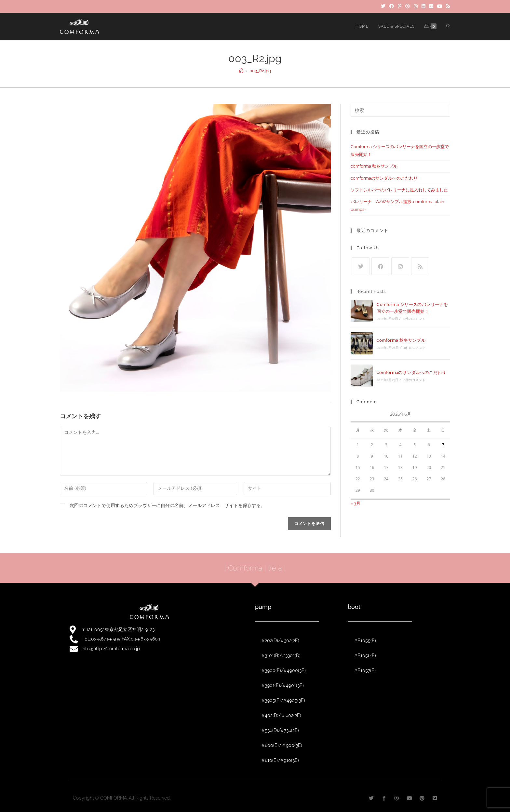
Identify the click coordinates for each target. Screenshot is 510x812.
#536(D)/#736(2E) (280, 730)
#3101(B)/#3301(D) (281, 655)
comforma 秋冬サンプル (374, 166)
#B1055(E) (365, 640)
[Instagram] (416, 6)
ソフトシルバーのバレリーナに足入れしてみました (399, 190)
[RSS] (447, 6)
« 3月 (356, 503)
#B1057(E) (365, 670)
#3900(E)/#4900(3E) (284, 670)
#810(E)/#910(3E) (280, 760)
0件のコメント (414, 319)
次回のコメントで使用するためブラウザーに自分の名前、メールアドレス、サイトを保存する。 (168, 505)
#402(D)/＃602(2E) (281, 715)
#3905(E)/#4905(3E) (283, 700)
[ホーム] (241, 71)
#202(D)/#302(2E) (280, 640)
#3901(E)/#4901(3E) (283, 685)
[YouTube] (440, 6)
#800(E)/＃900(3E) (282, 745)
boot (354, 607)
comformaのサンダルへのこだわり (384, 178)
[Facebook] (392, 6)
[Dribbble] (408, 6)
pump (263, 607)
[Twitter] (383, 6)
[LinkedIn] (423, 6)
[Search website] (448, 27)
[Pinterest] (400, 6)
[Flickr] (431, 6)
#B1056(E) (365, 655)
